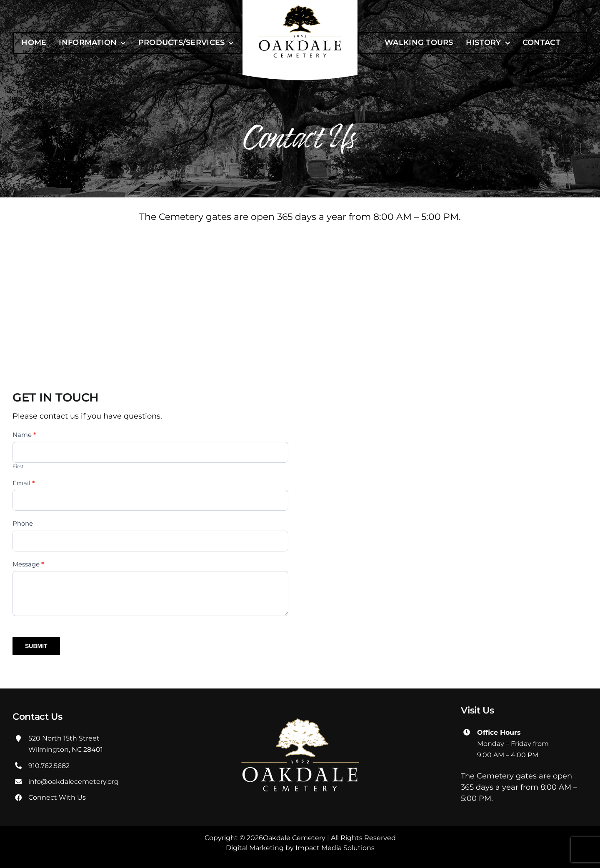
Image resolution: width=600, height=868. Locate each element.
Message (28, 564)
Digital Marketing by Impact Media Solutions (300, 848)
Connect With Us (57, 797)
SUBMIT (36, 646)
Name (24, 435)
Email (24, 483)
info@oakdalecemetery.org (74, 782)
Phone (23, 523)
